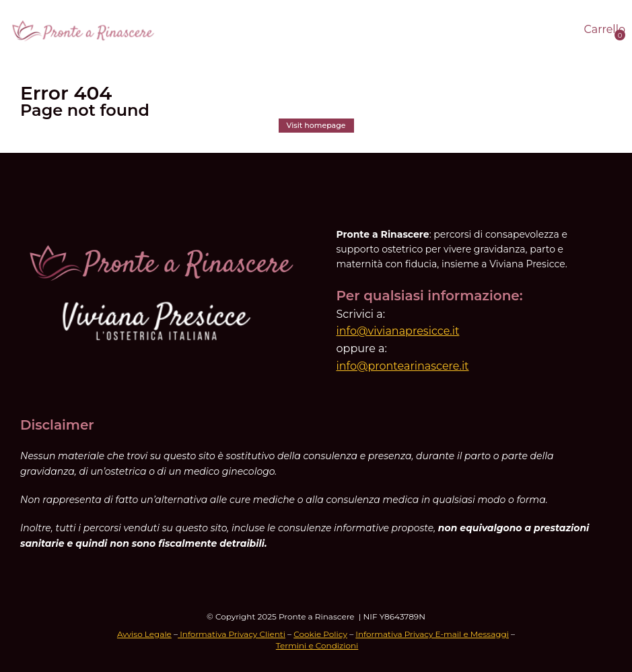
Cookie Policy (320, 634)
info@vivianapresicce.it (398, 331)
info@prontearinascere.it (403, 366)
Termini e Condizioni (317, 645)
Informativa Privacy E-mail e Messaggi (432, 634)
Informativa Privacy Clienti (232, 634)
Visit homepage (316, 125)
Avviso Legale (144, 634)
